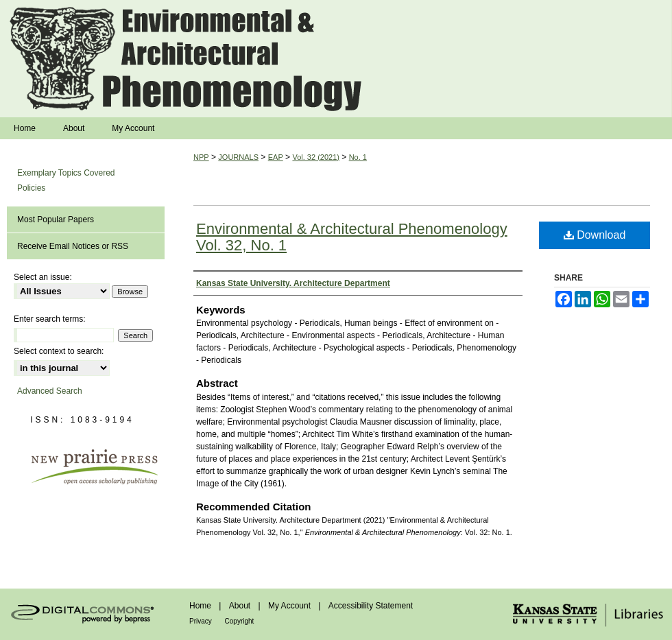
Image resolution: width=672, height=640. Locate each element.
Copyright (240, 621)
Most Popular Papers (56, 220)
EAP (276, 157)
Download (595, 235)
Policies (31, 188)
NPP (201, 157)
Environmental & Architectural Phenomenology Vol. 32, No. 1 (352, 237)
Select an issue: (43, 277)
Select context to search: (59, 351)
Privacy (202, 621)
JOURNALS (238, 157)
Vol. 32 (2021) (316, 157)
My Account (290, 606)
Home (201, 606)
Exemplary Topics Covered (66, 173)
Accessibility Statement (371, 606)
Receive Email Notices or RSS (73, 246)
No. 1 (358, 157)
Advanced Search (50, 391)
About (241, 606)
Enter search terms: (50, 319)
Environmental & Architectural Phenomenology (336, 59)
